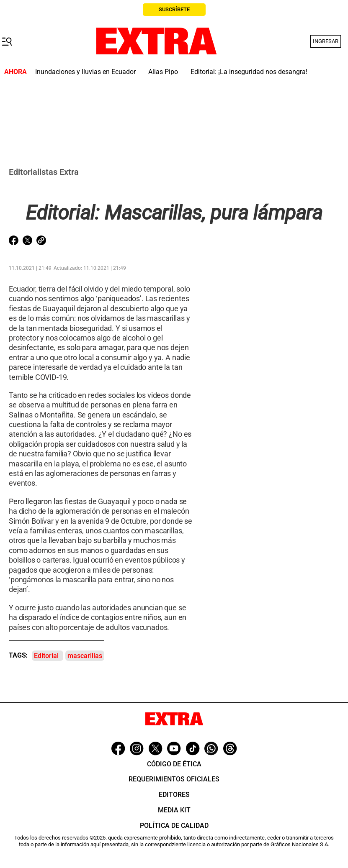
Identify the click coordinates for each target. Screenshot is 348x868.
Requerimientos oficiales (174, 779)
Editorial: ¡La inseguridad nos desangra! (249, 72)
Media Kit (174, 810)
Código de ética (174, 764)
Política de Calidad (174, 826)
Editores (174, 795)
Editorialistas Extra (44, 172)
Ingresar (326, 41)
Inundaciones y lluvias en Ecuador (85, 72)
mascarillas (85, 656)
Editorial (46, 656)
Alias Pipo (163, 72)
